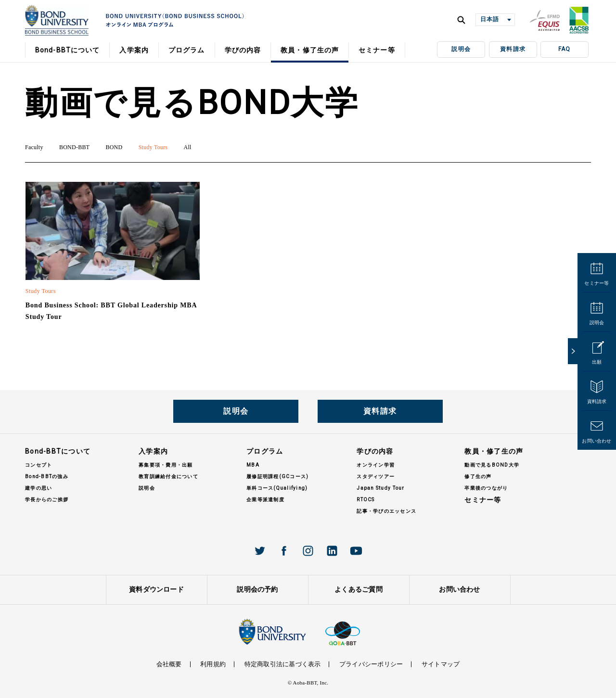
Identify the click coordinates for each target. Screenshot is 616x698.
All (188, 147)
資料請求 (513, 49)
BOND (114, 147)
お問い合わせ (597, 441)
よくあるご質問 (359, 590)
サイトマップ (441, 664)
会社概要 (169, 664)
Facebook (284, 551)
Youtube (356, 551)
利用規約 (213, 664)
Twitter (260, 551)
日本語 (489, 19)
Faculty (34, 147)
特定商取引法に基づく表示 (283, 664)
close (573, 351)
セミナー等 (597, 283)
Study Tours (153, 147)
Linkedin (332, 551)
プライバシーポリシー (371, 664)
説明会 (461, 49)
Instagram (308, 551)
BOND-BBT (74, 147)
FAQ (565, 49)
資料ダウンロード (156, 590)
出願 (597, 362)
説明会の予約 (257, 590)
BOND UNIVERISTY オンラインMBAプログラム (57, 20)
